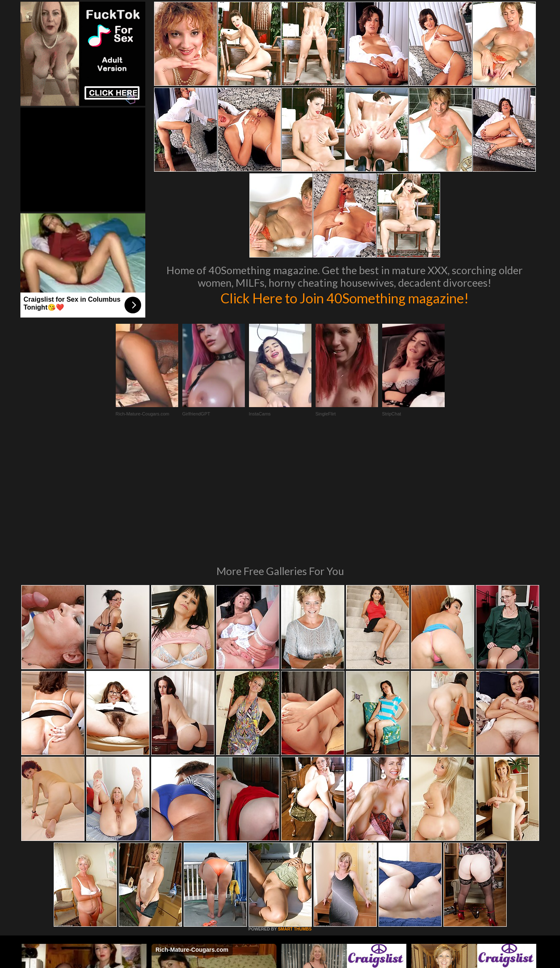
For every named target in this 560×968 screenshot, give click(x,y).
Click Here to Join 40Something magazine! (345, 298)
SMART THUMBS (295, 815)
